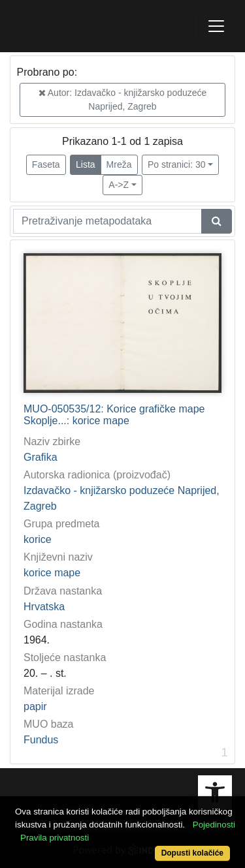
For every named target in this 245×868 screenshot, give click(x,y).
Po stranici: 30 (177, 164)
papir (35, 706)
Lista (86, 164)
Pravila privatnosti (55, 838)
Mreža (119, 164)
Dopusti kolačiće (192, 853)
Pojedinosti (214, 825)
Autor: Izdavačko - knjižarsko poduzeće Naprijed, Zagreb (123, 100)
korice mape (52, 573)
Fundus (41, 740)
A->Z (119, 185)
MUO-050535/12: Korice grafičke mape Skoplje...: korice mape (114, 415)
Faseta (46, 164)
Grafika (41, 457)
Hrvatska (44, 607)
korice (38, 539)
